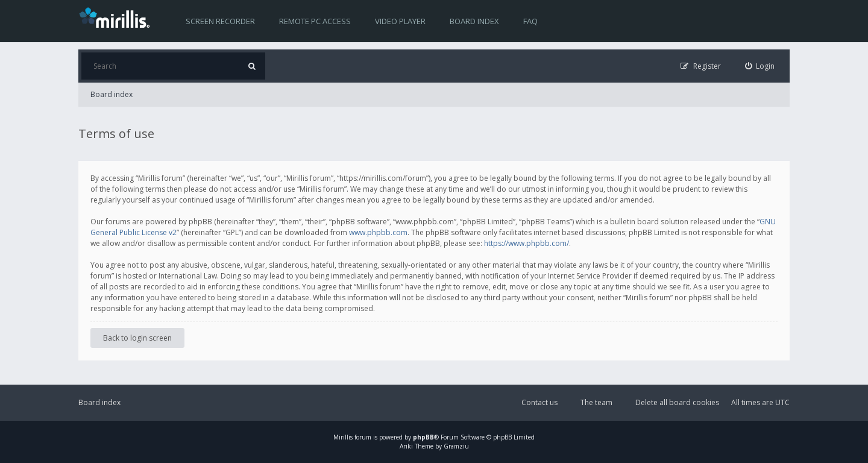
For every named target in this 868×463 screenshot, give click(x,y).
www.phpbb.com (378, 232)
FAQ (530, 21)
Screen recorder (220, 21)
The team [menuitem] (596, 402)
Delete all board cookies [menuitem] (677, 402)
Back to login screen (137, 338)
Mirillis (343, 437)
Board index (474, 21)
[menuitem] (760, 66)
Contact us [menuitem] (539, 402)
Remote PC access (315, 21)
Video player (400, 21)
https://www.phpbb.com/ (527, 243)
